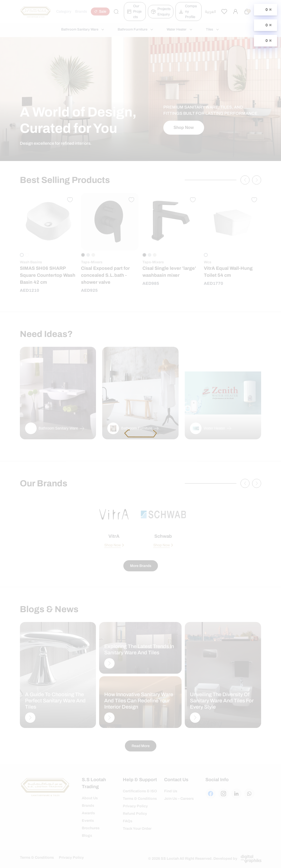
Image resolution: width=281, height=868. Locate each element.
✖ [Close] (270, 10)
